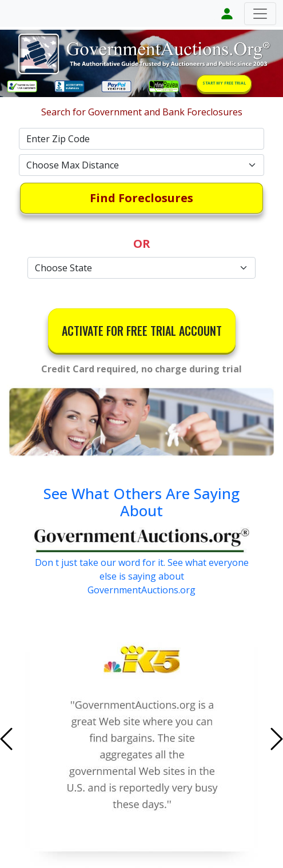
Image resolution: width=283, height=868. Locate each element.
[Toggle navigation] (260, 14)
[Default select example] (142, 165)
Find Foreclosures (141, 198)
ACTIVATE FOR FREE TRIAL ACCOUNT (142, 331)
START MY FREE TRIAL (224, 83)
